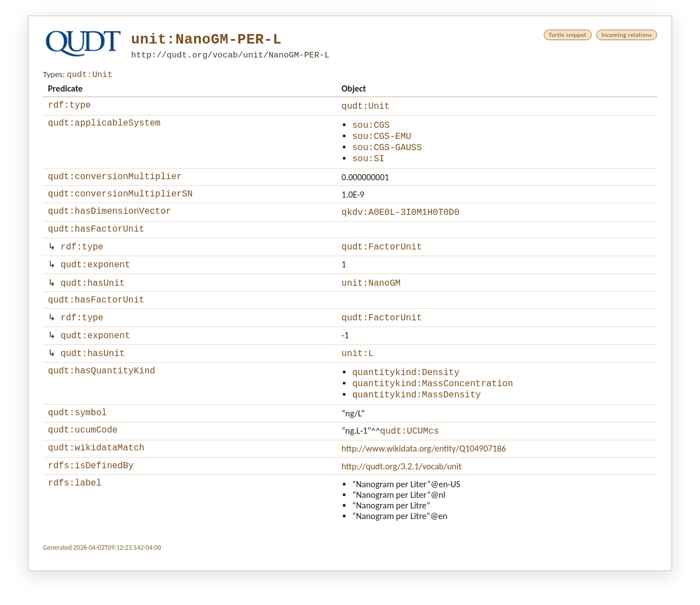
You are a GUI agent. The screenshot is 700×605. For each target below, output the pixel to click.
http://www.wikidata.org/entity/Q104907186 (424, 479)
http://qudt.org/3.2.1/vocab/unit (402, 499)
